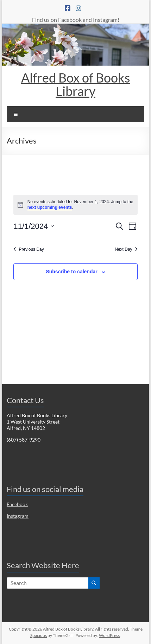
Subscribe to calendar (71, 272)
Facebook (17, 504)
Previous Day (29, 249)
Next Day (126, 249)
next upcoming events (50, 207)
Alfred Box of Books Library (76, 84)
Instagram (18, 516)
